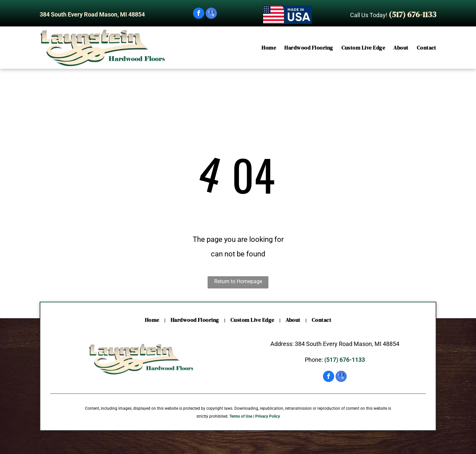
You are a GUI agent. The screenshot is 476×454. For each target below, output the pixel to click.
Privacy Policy (268, 416)
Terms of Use (241, 416)
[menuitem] (265, 48)
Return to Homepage (238, 281)
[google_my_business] (211, 14)
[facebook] (199, 14)
